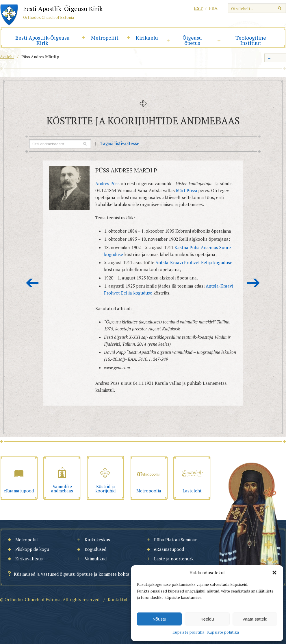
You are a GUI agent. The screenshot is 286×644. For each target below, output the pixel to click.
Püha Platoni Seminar (175, 540)
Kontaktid (117, 599)
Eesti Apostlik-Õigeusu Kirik (42, 40)
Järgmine (254, 283)
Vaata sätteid (255, 619)
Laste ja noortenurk (174, 559)
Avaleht (7, 57)
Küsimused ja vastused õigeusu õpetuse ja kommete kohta (72, 574)
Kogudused (95, 549)
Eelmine (32, 283)
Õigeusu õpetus (192, 40)
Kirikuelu (147, 38)
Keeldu (207, 619)
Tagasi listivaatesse (120, 143)
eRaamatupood (169, 549)
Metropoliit (105, 38)
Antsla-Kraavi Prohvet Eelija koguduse (194, 262)
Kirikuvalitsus (29, 559)
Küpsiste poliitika (188, 632)
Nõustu (159, 619)
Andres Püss (107, 183)
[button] (274, 573)
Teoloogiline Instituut (251, 40)
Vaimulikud (96, 559)
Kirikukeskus (97, 540)
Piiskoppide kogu (32, 549)
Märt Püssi (186, 190)
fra (213, 8)
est (198, 8)
